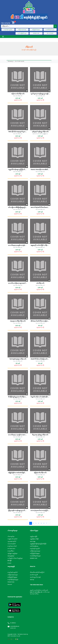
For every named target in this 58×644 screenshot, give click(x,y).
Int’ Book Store (11, 549)
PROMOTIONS (11, 582)
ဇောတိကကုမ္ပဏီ (34, 575)
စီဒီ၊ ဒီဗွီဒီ (10, 561)
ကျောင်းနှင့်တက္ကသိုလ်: (13, 572)
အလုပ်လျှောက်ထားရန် (35, 577)
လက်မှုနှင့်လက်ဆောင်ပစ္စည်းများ (15, 558)
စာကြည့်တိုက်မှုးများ (36, 30)
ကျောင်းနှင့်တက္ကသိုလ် (8, 30)
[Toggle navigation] (3, 37)
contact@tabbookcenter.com (15, 627)
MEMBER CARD (36, 33)
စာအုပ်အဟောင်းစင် (12, 546)
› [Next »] (49, 523)
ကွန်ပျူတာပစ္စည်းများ (13, 553)
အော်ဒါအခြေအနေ (34, 546)
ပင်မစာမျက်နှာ (11, 537)
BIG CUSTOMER (50, 33)
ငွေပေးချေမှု (33, 541)
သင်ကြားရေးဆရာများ (35, 551)
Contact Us (11, 617)
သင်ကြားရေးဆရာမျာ (22, 30)
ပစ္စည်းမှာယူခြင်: (34, 537)
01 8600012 (13, 623)
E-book (9, 563)
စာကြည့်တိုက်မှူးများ (35, 553)
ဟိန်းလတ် (5, 26)
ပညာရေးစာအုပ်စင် (12, 541)
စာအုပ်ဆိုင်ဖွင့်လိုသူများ (50, 30)
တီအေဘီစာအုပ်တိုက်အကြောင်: (37, 572)
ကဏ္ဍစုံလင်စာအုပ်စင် (12, 539)
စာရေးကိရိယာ (11, 551)
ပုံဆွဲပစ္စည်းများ (11, 556)
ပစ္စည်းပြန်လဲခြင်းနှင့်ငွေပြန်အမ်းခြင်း (38, 544)
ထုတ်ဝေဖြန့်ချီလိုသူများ (22, 33)
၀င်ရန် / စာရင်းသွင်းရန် (5, 23)
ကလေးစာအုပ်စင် (12, 544)
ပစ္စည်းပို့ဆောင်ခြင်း (34, 539)
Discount (10, 584)
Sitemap (32, 580)
